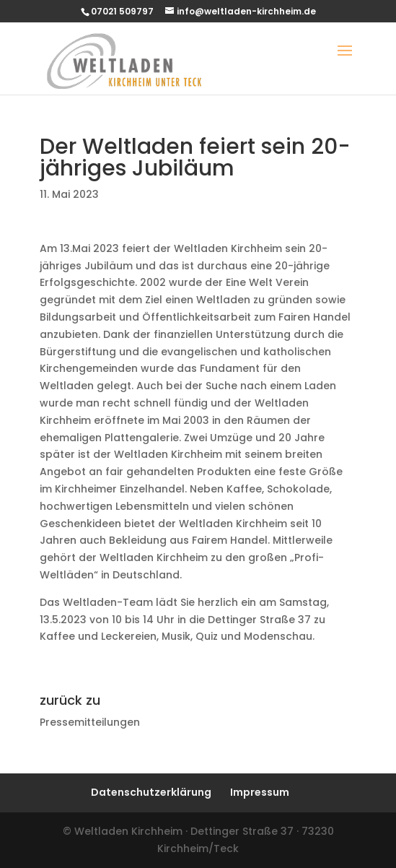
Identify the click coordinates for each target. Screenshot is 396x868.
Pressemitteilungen (90, 722)
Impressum (260, 792)
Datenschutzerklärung (151, 792)
